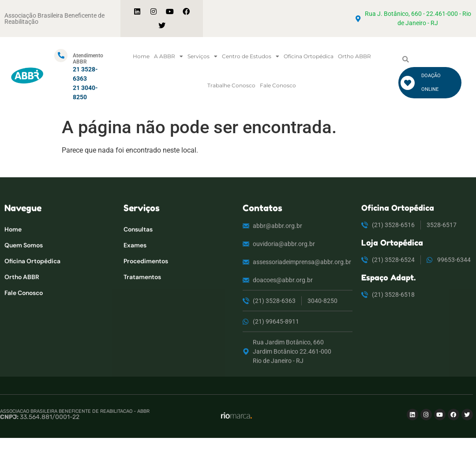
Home (141, 56)
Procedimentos (146, 287)
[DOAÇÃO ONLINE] (408, 83)
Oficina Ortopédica (309, 56)
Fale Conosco (278, 85)
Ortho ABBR (354, 56)
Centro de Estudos (251, 56)
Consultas (138, 255)
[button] (406, 60)
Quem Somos (24, 271)
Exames (135, 271)
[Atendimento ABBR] (61, 56)
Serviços (202, 56)
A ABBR (169, 56)
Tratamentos (142, 303)
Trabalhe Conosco (231, 85)
